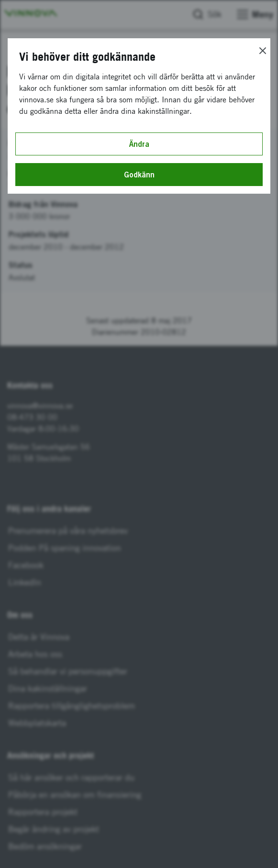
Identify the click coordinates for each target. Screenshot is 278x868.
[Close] (263, 51)
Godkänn (139, 175)
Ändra (139, 144)
